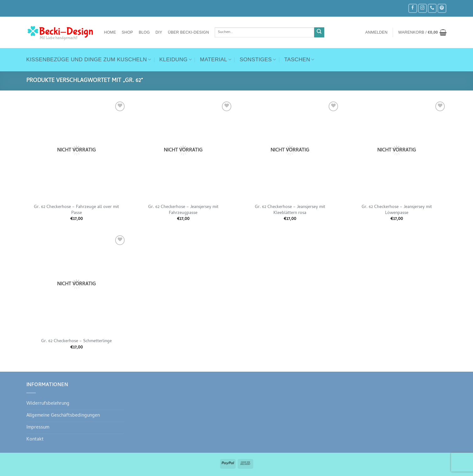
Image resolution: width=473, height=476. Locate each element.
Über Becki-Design (188, 32)
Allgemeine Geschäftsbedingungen (63, 416)
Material (216, 60)
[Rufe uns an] (432, 8)
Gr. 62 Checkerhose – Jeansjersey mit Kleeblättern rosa (290, 210)
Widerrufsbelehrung (48, 404)
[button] (376, 32)
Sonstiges (258, 60)
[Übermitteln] (319, 33)
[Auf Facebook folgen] (413, 8)
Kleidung (176, 60)
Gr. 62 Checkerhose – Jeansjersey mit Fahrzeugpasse (183, 210)
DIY (159, 32)
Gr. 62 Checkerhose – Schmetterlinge (76, 342)
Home (110, 32)
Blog (144, 32)
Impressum (38, 428)
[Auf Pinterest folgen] (442, 8)
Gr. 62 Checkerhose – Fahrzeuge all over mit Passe (76, 210)
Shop (127, 32)
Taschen (299, 60)
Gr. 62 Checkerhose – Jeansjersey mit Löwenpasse (397, 210)
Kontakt (35, 440)
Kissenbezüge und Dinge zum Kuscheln (89, 60)
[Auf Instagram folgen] (422, 8)
